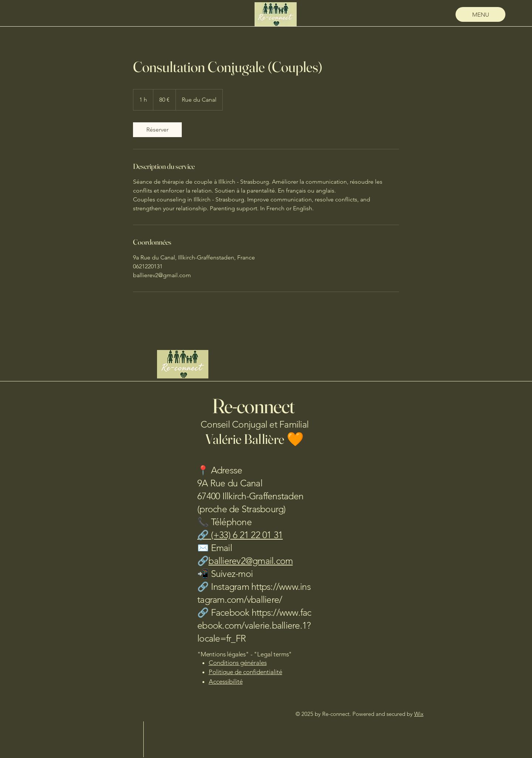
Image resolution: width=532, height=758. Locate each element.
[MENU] (480, 14)
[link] (157, 130)
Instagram (231, 587)
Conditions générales (238, 663)
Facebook (231, 612)
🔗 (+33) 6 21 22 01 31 (240, 535)
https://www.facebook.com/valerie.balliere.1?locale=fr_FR (254, 625)
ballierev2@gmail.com (250, 561)
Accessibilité (226, 681)
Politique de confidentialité (245, 672)
